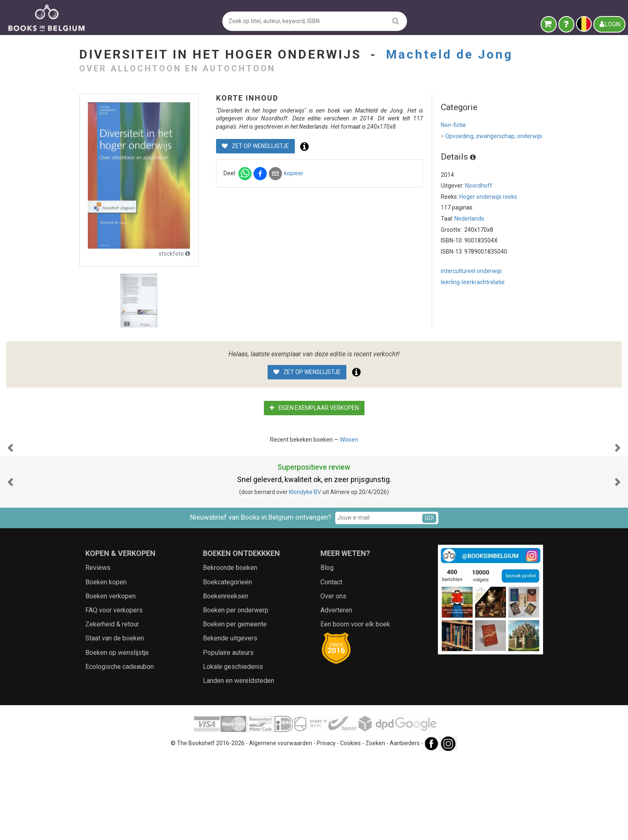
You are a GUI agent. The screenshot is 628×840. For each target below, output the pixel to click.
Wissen (349, 440)
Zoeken (375, 826)
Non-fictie (453, 125)
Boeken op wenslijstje (117, 735)
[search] (396, 21)
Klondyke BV (305, 574)
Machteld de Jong (449, 54)
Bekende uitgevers (230, 721)
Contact (331, 665)
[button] (10, 489)
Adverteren (336, 693)
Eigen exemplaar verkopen (314, 408)
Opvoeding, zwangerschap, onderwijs (492, 136)
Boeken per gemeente (235, 707)
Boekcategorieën (227, 665)
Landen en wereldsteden (239, 763)
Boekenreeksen (226, 679)
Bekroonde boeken (230, 650)
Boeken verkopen (111, 679)
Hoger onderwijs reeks (488, 197)
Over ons (333, 679)
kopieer (294, 173)
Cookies (350, 826)
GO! (429, 600)
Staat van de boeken (115, 721)
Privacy (326, 826)
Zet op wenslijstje (255, 146)
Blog (327, 650)
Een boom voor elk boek (355, 707)
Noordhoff (479, 186)
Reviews (98, 650)
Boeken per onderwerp (236, 693)
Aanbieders (405, 826)
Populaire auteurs (228, 735)
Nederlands (469, 219)
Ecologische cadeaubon (120, 749)
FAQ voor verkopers (114, 693)
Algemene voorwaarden (281, 826)
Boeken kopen (106, 665)
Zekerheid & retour (112, 707)
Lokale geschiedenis (233, 749)
